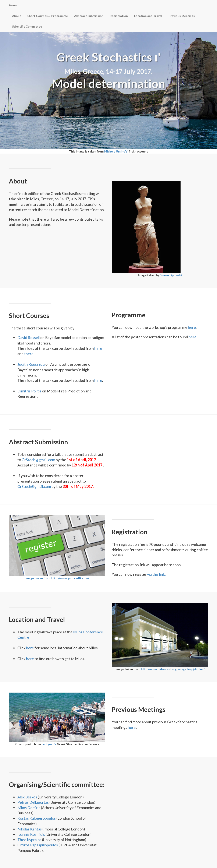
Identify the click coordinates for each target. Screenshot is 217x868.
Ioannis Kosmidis (31, 834)
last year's (49, 744)
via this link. (156, 574)
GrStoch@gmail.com (39, 460)
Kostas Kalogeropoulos (37, 818)
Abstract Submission (89, 16)
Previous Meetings (182, 16)
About (17, 16)
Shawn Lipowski (171, 275)
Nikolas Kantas (30, 829)
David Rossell (29, 337)
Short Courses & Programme (48, 16)
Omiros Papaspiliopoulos (38, 845)
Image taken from (38, 578)
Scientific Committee (27, 26)
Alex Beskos (28, 797)
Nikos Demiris (29, 808)
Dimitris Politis (30, 391)
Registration (119, 16)
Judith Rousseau (31, 364)
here (98, 348)
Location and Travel (148, 16)
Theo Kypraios (30, 840)
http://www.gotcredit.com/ (70, 578)
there (29, 354)
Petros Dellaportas (33, 802)
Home (13, 5)
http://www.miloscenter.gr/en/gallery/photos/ (173, 669)
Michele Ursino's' (117, 151)
